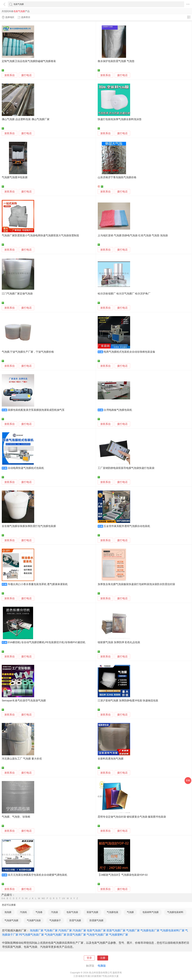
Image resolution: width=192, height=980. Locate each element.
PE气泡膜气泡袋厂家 (31, 935)
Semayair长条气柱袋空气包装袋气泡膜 (24, 701)
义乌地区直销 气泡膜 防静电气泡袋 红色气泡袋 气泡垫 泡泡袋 (133, 236)
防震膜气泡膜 (96, 920)
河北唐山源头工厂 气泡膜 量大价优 (22, 759)
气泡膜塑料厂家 (119, 935)
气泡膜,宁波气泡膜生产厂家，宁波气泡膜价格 (28, 352)
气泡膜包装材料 (175, 912)
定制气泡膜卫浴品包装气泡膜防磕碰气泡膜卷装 (29, 61)
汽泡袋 (54, 912)
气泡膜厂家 (133, 930)
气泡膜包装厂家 (150, 930)
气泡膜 (130, 912)
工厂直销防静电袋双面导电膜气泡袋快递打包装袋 (126, 468)
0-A (3, 898)
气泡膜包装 (113, 912)
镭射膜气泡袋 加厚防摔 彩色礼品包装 (119, 642)
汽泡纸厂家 (65, 930)
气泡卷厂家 (51, 930)
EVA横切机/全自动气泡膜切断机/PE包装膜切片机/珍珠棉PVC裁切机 (47, 642)
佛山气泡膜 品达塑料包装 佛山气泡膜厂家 (26, 119)
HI (26, 898)
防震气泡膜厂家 (77, 935)
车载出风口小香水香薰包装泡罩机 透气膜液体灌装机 (38, 584)
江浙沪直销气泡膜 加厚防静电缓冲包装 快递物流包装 (128, 701)
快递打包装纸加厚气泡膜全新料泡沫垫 (120, 119)
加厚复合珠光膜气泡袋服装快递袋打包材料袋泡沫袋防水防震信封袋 (136, 584)
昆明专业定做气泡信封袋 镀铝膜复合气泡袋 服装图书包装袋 (132, 817)
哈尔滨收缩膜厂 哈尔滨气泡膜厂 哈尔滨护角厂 (124, 294)
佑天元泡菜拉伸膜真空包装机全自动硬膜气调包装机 (38, 875)
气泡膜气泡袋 (34, 920)
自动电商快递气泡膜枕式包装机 (26, 468)
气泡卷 (39, 912)
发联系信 (9, 75)
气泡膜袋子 (55, 920)
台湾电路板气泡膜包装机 (118, 410)
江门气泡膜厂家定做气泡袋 (17, 294)
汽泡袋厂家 (79, 930)
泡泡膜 (8, 912)
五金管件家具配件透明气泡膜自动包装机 (127, 526)
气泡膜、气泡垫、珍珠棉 (16, 817)
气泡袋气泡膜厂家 (55, 935)
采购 (188, 780)
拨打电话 (26, 75)
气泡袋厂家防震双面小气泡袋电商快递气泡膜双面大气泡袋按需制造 (40, 236)
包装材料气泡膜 (151, 912)
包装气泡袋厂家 (96, 930)
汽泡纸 (23, 912)
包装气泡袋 (72, 912)
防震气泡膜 (75, 920)
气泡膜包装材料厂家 (172, 930)
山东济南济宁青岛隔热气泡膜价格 (117, 177)
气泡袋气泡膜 (11, 920)
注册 (103, 958)
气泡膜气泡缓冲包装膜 (15, 177)
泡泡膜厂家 (37, 930)
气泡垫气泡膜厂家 (98, 935)
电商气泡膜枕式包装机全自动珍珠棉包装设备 (129, 352)
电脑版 (102, 966)
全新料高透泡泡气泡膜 (111, 759)
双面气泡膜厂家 (116, 930)
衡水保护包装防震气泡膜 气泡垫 (116, 61)
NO (43, 898)
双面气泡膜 (92, 912)
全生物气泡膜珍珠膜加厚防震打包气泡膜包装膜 (29, 526)
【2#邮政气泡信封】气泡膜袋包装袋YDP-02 (123, 875)
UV (64, 898)
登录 (89, 958)
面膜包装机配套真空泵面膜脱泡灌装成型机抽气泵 (36, 410)
